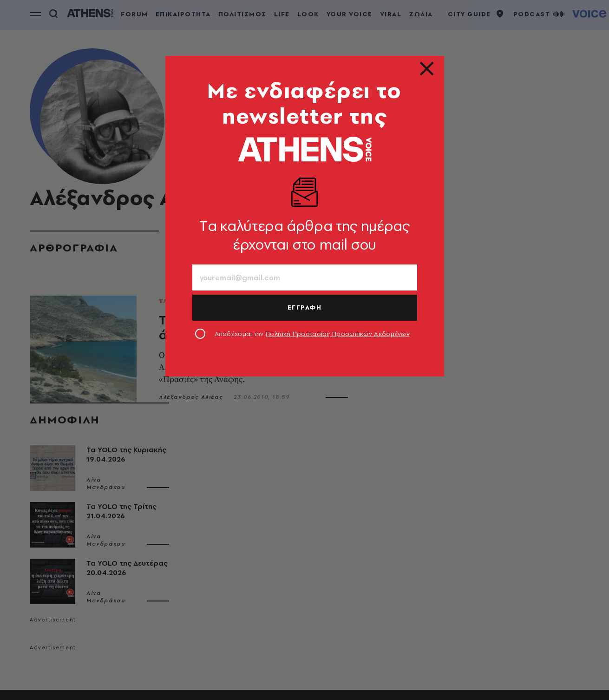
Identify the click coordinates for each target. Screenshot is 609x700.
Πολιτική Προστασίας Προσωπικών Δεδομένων (338, 334)
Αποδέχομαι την (312, 334)
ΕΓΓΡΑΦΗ (305, 307)
